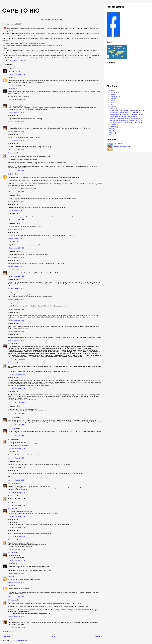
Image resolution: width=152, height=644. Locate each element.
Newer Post (6, 636)
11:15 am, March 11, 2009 (16, 627)
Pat (9, 68)
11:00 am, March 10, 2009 (16, 74)
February (114, 125)
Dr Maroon (11, 153)
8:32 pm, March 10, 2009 (16, 248)
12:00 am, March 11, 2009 (16, 549)
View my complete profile (122, 146)
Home (53, 636)
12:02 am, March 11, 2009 (16, 560)
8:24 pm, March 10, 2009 (16, 229)
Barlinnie (11, 174)
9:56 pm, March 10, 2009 (16, 340)
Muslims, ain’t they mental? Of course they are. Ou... (127, 121)
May (112, 104)
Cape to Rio (21, 11)
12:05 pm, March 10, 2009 (16, 100)
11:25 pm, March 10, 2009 (16, 414)
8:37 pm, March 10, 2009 (16, 257)
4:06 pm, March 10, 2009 (16, 150)
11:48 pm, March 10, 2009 (16, 493)
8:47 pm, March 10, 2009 (16, 267)
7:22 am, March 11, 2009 (16, 597)
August (113, 98)
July (112, 100)
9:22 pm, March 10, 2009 (16, 300)
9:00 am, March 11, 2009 (16, 616)
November (114, 92)
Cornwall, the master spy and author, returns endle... (127, 123)
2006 (111, 133)
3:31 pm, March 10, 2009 (16, 131)
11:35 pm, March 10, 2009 (16, 436)
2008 (111, 129)
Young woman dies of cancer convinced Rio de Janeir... (128, 110)
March (113, 108)
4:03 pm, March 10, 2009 (16, 140)
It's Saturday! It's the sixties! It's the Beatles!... (125, 117)
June (112, 102)
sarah (10, 576)
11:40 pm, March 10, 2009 (16, 458)
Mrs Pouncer (12, 103)
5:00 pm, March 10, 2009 (16, 192)
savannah (11, 89)
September (114, 96)
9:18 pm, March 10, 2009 (16, 276)
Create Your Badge (112, 38)
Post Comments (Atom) (19, 640)
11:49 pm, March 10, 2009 (16, 505)
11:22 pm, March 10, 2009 (16, 403)
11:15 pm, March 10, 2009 (16, 389)
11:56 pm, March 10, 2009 (16, 537)
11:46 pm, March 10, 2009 (16, 467)
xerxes (10, 78)
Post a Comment (8, 632)
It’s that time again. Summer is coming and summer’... (127, 114)
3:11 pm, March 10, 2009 (16, 122)
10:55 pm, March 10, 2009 (16, 360)
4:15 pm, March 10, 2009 (16, 171)
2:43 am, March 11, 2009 (16, 573)
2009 (111, 90)
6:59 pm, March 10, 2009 (16, 201)
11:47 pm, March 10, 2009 (16, 480)
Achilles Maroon (111, 11)
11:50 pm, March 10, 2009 (16, 516)
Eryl (9, 619)
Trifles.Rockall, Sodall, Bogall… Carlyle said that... (126, 112)
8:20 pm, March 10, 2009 (16, 220)
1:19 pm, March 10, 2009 (16, 112)
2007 (111, 131)
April (112, 106)
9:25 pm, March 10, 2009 (16, 309)
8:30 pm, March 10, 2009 (16, 239)
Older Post (99, 636)
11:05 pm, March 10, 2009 (16, 374)
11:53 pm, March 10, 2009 (16, 527)
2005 (111, 135)
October (113, 94)
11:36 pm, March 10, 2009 (16, 449)
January (113, 127)
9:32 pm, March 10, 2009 (16, 331)
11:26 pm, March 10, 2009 (16, 425)
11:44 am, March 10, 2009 (16, 85)
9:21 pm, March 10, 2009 (16, 289)
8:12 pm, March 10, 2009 (16, 211)
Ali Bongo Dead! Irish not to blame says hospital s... (127, 119)
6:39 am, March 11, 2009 (16, 583)
